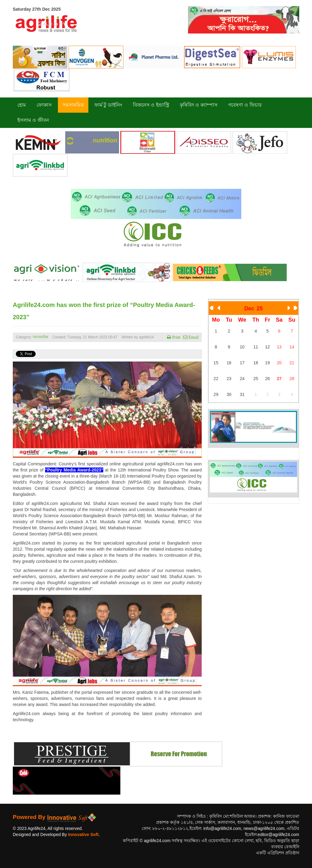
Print (176, 337)
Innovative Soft (83, 834)
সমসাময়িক (40, 337)
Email (193, 337)
